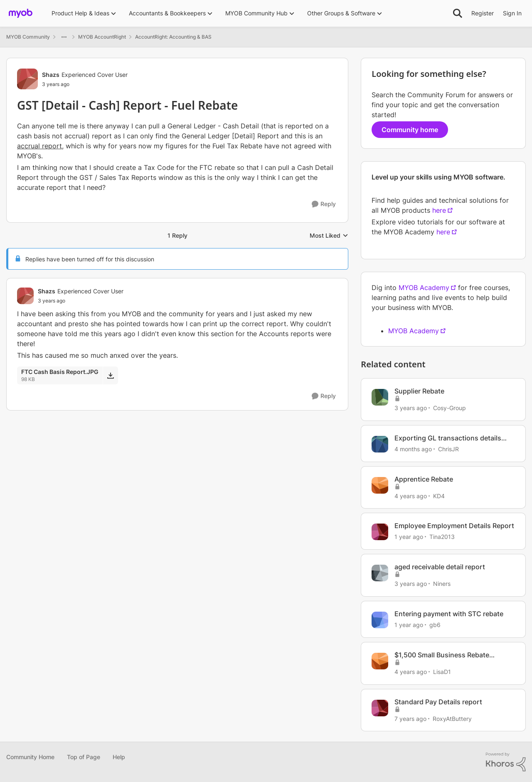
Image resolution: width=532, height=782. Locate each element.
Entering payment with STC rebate (449, 614)
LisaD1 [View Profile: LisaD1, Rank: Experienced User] (442, 672)
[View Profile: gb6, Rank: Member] (380, 620)
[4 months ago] (413, 449)
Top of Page (84, 757)
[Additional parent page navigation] (64, 37)
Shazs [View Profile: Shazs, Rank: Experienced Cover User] (51, 75)
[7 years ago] (410, 718)
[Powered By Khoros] (506, 762)
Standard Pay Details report (438, 702)
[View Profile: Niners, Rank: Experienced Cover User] (380, 573)
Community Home (30, 757)
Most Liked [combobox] (329, 236)
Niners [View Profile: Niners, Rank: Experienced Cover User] (442, 584)
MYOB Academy (424, 288)
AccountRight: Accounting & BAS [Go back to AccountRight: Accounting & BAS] (173, 37)
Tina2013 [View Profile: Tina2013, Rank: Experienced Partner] (442, 537)
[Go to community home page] (21, 13)
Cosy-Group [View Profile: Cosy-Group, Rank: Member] (449, 408)
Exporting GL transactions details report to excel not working (448, 438)
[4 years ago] (411, 496)
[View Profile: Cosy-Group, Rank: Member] (380, 397)
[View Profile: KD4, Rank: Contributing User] (380, 485)
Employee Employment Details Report (454, 526)
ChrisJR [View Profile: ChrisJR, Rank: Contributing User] (448, 449)
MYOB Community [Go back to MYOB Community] (28, 37)
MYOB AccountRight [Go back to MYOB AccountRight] (102, 37)
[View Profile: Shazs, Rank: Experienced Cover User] (27, 79)
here (439, 210)
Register (483, 13)
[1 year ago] (409, 537)
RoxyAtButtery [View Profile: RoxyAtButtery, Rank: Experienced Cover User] (452, 718)
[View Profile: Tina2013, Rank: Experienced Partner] (380, 532)
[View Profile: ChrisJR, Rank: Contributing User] (380, 444)
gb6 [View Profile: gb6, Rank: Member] (435, 625)
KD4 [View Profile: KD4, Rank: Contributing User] (439, 496)
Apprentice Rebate (424, 479)
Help (119, 757)
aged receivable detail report (440, 567)
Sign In (512, 13)
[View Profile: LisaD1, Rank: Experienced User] (380, 661)
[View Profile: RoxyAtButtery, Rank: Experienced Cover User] (380, 708)
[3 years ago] (411, 408)
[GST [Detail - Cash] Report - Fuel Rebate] (81, 301)
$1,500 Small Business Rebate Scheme (442, 655)
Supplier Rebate (419, 391)
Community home (410, 130)
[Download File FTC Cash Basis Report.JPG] (110, 375)
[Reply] (324, 204)
